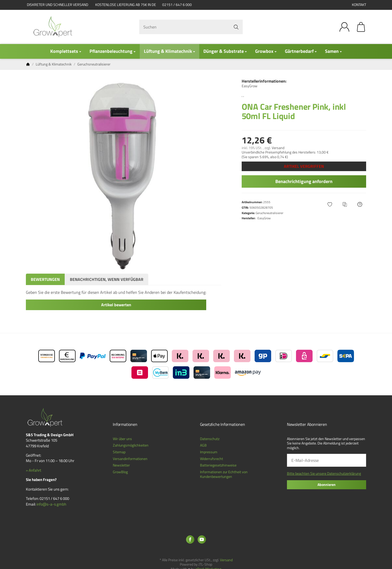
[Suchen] (191, 27)
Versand (278, 148)
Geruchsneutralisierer (269, 213)
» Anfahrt (34, 470)
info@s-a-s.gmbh (51, 504)
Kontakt (359, 5)
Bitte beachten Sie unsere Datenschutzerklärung (324, 473)
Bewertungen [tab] (45, 279)
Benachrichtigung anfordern (304, 181)
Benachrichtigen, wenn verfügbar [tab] (107, 279)
